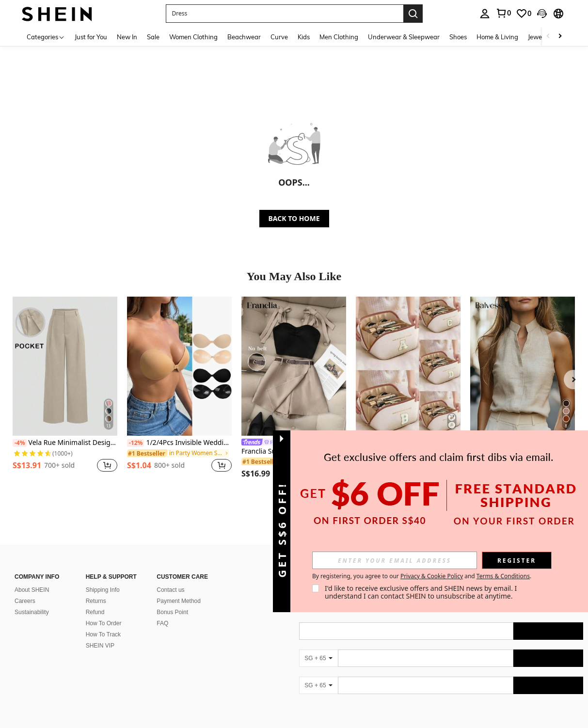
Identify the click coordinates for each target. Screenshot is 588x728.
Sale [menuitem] (153, 37)
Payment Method (179, 589)
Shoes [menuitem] (458, 37)
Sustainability (32, 601)
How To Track (103, 623)
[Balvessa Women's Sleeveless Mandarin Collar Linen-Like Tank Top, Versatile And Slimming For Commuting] (523, 366)
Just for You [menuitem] (91, 37)
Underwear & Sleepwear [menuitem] (404, 37)
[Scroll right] (560, 37)
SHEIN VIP (100, 634)
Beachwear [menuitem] (244, 37)
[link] (503, 13)
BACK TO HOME (294, 218)
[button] (285, 14)
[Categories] (46, 37)
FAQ (162, 612)
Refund (95, 601)
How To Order (104, 612)
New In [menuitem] (127, 37)
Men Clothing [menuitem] (339, 37)
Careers (25, 589)
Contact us (170, 578)
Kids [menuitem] (304, 37)
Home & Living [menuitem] (497, 37)
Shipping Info (103, 578)
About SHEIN (32, 578)
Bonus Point (172, 601)
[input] (395, 560)
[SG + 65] (318, 647)
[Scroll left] (548, 37)
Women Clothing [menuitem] (193, 37)
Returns (96, 589)
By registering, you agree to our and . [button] (422, 576)
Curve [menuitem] (279, 37)
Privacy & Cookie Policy (432, 576)
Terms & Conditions (503, 576)
